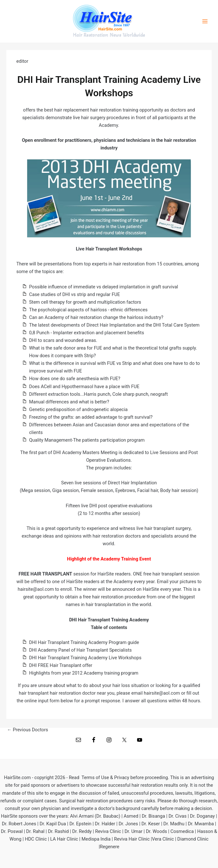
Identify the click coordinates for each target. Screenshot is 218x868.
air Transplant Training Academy (74, 642)
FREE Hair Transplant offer (65, 665)
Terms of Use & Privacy (105, 778)
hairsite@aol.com (162, 693)
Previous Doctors (28, 730)
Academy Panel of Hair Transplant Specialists (85, 650)
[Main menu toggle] (205, 21)
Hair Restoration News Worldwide (109, 35)
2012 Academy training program (105, 673)
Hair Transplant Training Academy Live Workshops (90, 658)
